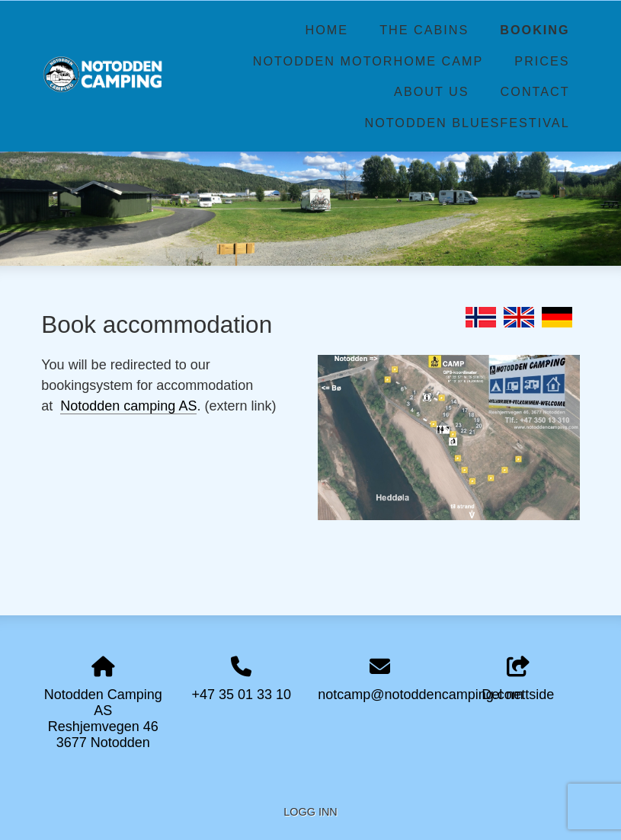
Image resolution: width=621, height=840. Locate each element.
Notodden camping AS (128, 406)
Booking (535, 30)
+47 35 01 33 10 (241, 695)
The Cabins (424, 30)
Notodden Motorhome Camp (368, 61)
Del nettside (518, 680)
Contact (535, 91)
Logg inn (310, 812)
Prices (542, 61)
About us (431, 91)
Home (327, 30)
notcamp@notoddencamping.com (420, 695)
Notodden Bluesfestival (467, 123)
